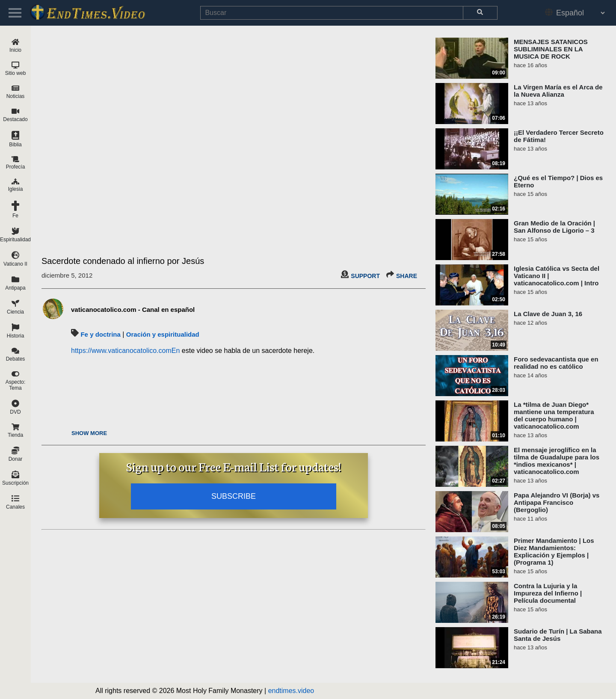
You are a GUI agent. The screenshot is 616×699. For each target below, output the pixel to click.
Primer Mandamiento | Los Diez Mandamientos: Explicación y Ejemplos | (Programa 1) (554, 551)
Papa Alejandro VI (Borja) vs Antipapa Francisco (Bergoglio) (557, 502)
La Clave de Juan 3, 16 (548, 314)
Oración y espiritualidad (163, 334)
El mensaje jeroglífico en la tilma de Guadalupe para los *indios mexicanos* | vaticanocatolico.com (557, 461)
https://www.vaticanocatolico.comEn (125, 351)
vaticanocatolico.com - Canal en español (133, 310)
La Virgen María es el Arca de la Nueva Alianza (558, 91)
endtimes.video (291, 691)
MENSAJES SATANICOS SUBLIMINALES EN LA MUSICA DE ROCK (551, 49)
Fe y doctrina (100, 334)
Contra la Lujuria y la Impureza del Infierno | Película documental (548, 593)
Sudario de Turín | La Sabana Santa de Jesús (558, 635)
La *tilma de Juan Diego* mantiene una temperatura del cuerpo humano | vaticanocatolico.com (554, 415)
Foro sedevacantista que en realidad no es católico (556, 363)
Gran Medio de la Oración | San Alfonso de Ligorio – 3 (554, 227)
